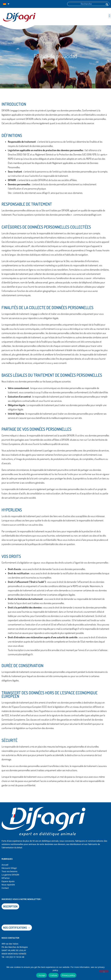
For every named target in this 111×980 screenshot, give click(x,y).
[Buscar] (107, 4)
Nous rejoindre (8, 885)
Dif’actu (5, 878)
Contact (5, 888)
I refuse (54, 975)
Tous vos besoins (10, 871)
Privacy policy (68, 975)
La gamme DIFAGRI (10, 875)
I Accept (42, 975)
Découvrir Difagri (9, 868)
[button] (110, 16)
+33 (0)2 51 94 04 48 (15, 957)
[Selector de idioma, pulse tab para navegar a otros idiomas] (6, 4)
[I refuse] (104, 971)
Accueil (5, 865)
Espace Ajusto (8, 881)
